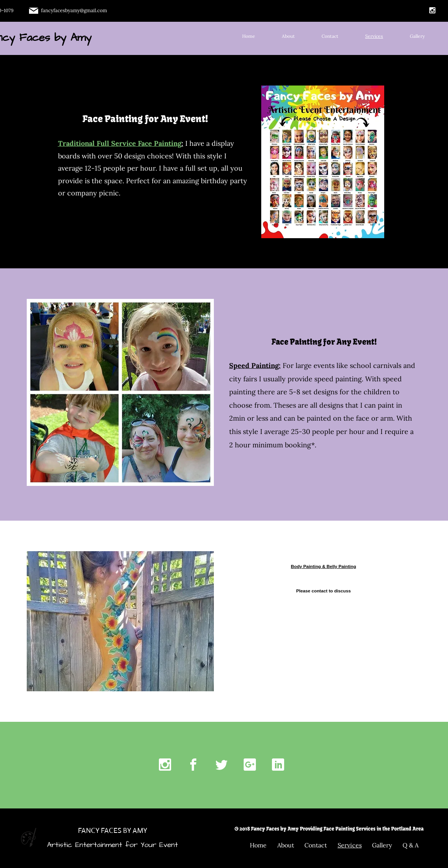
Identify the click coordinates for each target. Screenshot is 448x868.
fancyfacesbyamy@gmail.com (74, 10)
